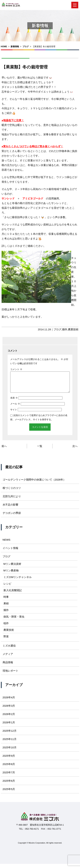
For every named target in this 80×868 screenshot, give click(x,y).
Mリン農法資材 (12, 568)
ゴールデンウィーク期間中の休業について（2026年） (34, 484)
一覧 (40, 450)
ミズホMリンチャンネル (18, 581)
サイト (14, 414)
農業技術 (73, 329)
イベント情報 (10, 552)
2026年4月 (9, 702)
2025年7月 (9, 777)
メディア (8, 658)
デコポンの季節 (12, 517)
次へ (75, 450)
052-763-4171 (32, 833)
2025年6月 (9, 785)
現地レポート (10, 675)
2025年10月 (10, 752)
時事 (6, 601)
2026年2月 (9, 718)
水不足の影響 (10, 509)
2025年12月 (10, 735)
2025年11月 (10, 743)
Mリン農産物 (11, 575)
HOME (4, 47)
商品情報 (8, 666)
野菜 (6, 641)
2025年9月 (9, 760)
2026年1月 (9, 727)
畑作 (65, 329)
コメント (16, 369)
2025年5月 (9, 793)
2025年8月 (9, 768)
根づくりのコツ (12, 492)
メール (15, 408)
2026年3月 (9, 710)
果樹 (6, 608)
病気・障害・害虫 (14, 621)
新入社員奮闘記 (13, 594)
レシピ (7, 588)
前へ (4, 450)
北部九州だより (12, 500)
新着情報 (15, 47)
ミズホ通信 (9, 650)
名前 (14, 402)
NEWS (7, 544)
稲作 (6, 627)
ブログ (26, 47)
